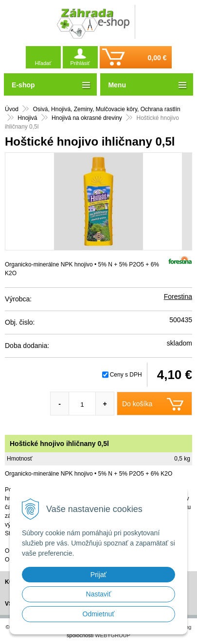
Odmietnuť (99, 614)
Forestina (178, 297)
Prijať (98, 575)
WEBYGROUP (113, 635)
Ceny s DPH (126, 375)
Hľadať (43, 63)
